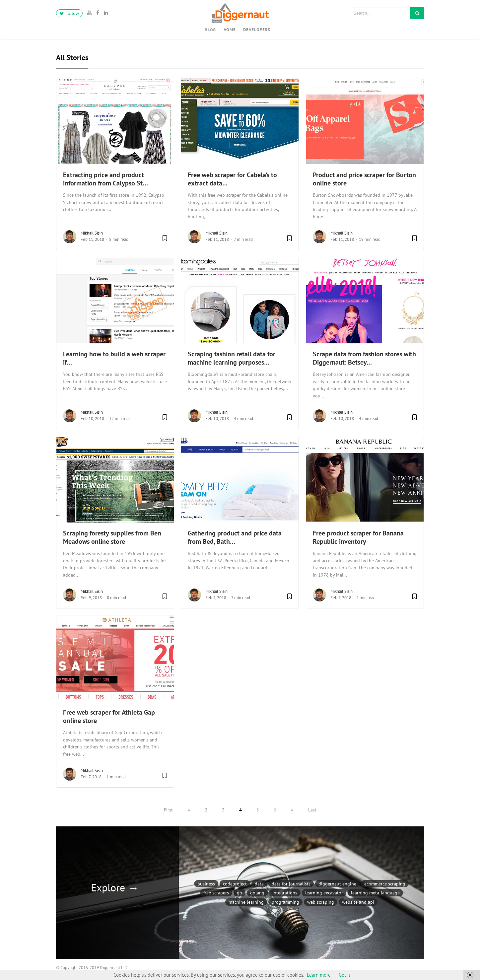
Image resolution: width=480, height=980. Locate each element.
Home (230, 30)
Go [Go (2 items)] (240, 893)
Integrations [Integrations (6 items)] (285, 893)
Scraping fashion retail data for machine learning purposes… (232, 358)
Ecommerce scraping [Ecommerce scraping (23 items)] (385, 884)
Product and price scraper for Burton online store (364, 179)
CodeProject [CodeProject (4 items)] (235, 884)
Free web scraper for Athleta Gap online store (109, 716)
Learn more (319, 975)
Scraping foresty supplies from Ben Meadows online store (112, 537)
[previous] (189, 810)
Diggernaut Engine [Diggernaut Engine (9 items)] (337, 884)
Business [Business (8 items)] (206, 884)
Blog (210, 30)
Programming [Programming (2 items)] (285, 902)
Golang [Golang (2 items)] (257, 893)
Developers (257, 30)
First (168, 810)
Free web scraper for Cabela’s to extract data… (232, 179)
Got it (344, 975)
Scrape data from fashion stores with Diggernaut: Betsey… (364, 358)
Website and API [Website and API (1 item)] (358, 902)
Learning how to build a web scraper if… (114, 358)
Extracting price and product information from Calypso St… (105, 179)
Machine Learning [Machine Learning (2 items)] (246, 902)
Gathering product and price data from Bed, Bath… (235, 537)
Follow (69, 13)
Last (312, 810)
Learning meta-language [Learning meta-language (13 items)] (375, 893)
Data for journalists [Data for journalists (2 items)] (291, 884)
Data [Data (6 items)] (259, 884)
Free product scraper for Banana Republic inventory (358, 537)
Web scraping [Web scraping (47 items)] (321, 902)
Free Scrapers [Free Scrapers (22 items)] (216, 893)
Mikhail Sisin (92, 233)
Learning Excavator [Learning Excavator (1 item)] (324, 893)
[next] (292, 810)
